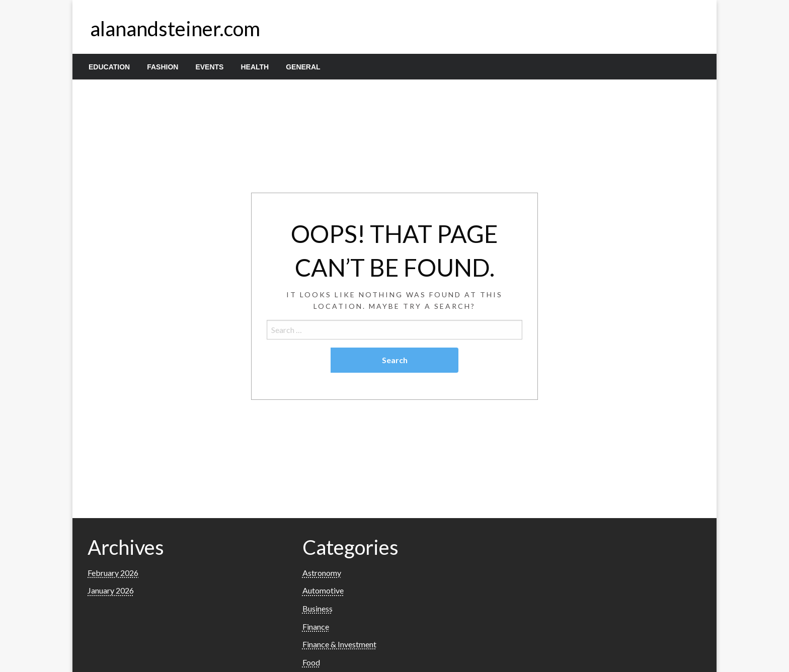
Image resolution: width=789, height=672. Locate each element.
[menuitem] (109, 67)
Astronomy (322, 573)
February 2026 (113, 573)
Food (311, 662)
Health (255, 67)
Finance (316, 626)
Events (209, 67)
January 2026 (111, 590)
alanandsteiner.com (175, 29)
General (303, 67)
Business (318, 608)
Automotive (323, 590)
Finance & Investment (339, 644)
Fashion (163, 67)
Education (109, 67)
